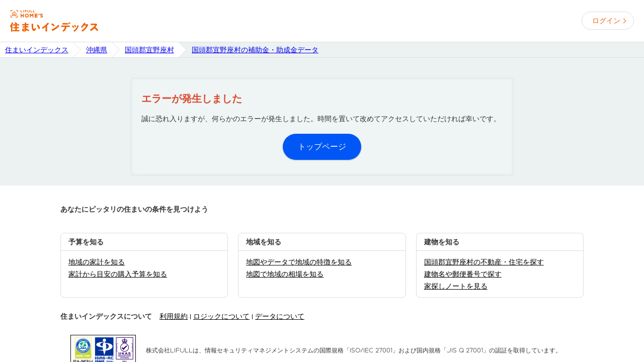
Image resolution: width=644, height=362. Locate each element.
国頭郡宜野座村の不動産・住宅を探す (484, 262)
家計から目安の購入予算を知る (118, 274)
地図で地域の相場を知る (285, 274)
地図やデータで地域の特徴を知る (299, 262)
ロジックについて (221, 316)
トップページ (322, 147)
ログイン (606, 21)
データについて (280, 316)
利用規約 (174, 316)
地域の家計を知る (97, 262)
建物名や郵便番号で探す (463, 274)
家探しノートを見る (456, 286)
